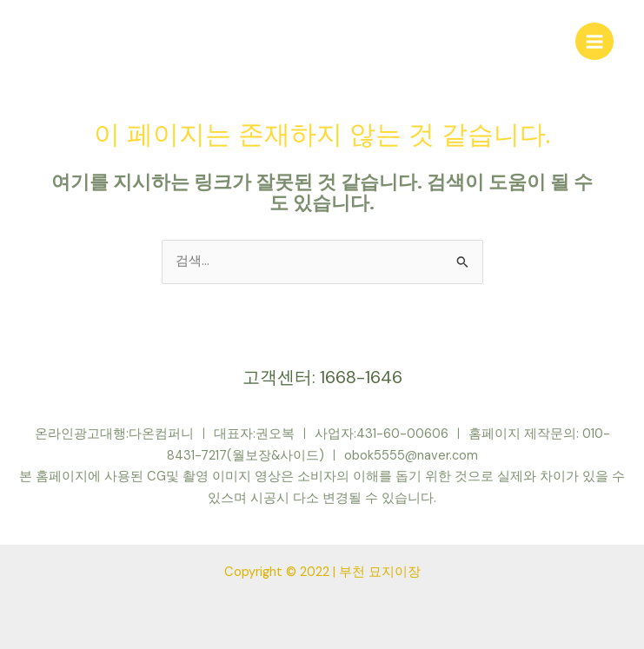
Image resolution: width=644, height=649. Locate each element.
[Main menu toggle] (594, 42)
